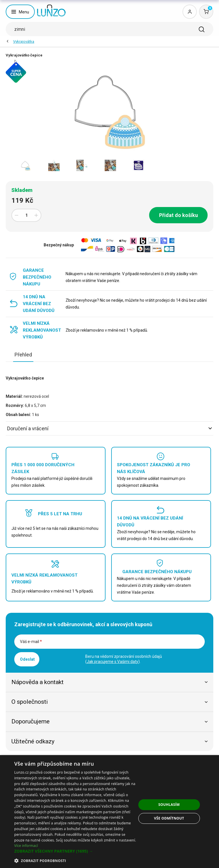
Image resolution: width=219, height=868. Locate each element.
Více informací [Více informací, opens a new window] (26, 846)
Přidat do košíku (179, 215)
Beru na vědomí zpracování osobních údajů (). (124, 659)
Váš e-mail (31, 642)
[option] (26, 165)
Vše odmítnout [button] (169, 818)
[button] (75, 851)
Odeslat (27, 659)
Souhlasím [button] (169, 805)
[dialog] (109, 812)
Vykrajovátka (24, 41)
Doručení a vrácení (109, 428)
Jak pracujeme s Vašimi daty (112, 662)
